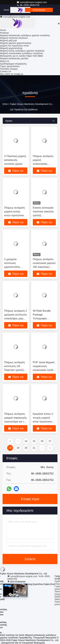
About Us (5, 61)
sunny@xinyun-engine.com (32, 2)
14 (26, 441)
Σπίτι (5, 104)
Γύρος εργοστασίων (10, 66)
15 (34, 441)
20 (26, 448)
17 (50, 441)
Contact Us (6, 71)
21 (34, 448)
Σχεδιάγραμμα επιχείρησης (13, 64)
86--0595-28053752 (28, 5)
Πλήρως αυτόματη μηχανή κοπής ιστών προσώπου (14, 212)
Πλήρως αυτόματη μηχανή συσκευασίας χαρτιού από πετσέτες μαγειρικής (44, 164)
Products (4, 33)
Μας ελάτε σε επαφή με (12, 74)
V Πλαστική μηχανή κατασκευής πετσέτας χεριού (15, 160)
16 (42, 441)
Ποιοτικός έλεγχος (9, 69)
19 (18, 448)
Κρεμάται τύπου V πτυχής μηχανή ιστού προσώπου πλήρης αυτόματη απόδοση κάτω (43, 422)
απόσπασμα (39, 10)
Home (3, 30)
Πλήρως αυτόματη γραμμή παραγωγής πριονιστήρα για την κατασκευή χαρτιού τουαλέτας (16, 422)
